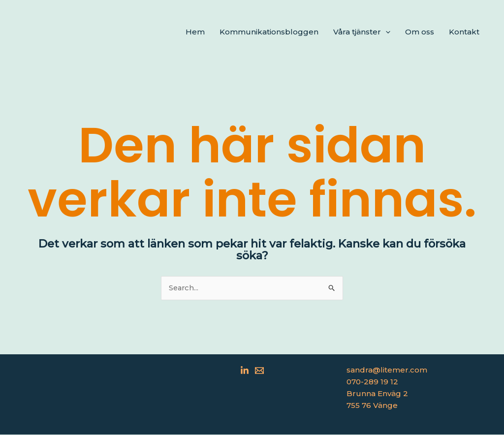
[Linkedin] (245, 371)
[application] (386, 32)
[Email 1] (259, 371)
